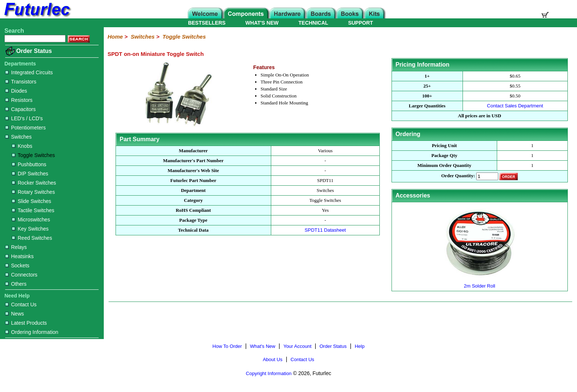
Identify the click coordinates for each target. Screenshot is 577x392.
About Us (272, 359)
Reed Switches (32, 238)
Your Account (297, 346)
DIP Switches (30, 174)
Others (16, 284)
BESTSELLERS (207, 23)
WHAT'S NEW (262, 23)
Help (360, 346)
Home (115, 37)
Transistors (21, 82)
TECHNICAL (313, 23)
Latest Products (26, 323)
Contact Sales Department (515, 106)
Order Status (34, 51)
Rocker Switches (34, 183)
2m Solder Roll (479, 283)
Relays (16, 247)
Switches (18, 137)
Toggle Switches (33, 155)
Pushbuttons (29, 164)
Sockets (17, 266)
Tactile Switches (33, 210)
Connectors (21, 275)
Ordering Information (32, 332)
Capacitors (20, 109)
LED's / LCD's (24, 118)
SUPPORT (361, 23)
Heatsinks (19, 256)
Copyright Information (269, 373)
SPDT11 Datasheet (325, 230)
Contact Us (21, 304)
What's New (263, 346)
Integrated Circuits (29, 72)
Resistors (19, 100)
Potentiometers (25, 128)
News (15, 314)
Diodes (16, 91)
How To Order (227, 346)
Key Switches (30, 229)
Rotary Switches (33, 192)
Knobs (22, 146)
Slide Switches (31, 201)
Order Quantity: (458, 176)
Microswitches (31, 220)
